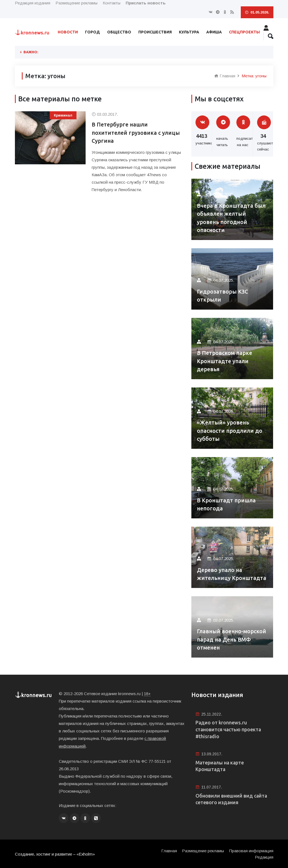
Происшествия (155, 32)
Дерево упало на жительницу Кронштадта (232, 574)
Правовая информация (251, 850)
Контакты (112, 3)
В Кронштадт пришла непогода (226, 504)
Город (93, 32)
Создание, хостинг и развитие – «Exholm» (55, 854)
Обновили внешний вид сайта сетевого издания (232, 800)
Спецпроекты (244, 32)
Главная (225, 76)
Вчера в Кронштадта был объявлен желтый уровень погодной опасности (232, 218)
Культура (189, 32)
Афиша (214, 32)
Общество (119, 32)
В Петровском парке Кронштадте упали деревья (225, 361)
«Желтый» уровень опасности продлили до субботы (230, 431)
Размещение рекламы (76, 3)
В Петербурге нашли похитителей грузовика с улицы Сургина (136, 133)
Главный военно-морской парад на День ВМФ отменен (229, 639)
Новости (68, 32)
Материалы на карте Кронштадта (220, 767)
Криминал (63, 115)
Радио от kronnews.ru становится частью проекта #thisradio (229, 730)
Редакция (264, 857)
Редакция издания (33, 3)
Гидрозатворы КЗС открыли (223, 296)
